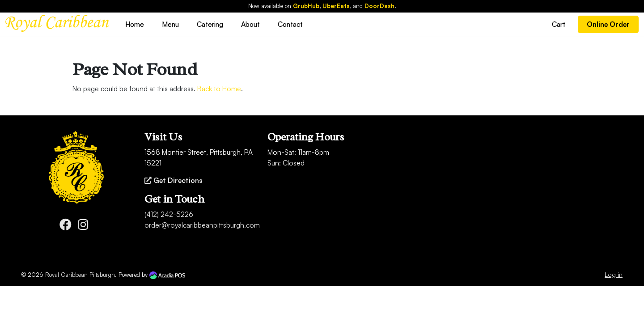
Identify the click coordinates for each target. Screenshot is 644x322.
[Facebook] (66, 226)
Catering (210, 24)
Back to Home (219, 89)
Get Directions (174, 180)
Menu (170, 24)
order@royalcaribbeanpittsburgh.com (202, 225)
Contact (290, 24)
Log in (614, 274)
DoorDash (379, 6)
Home (135, 24)
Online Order (608, 24)
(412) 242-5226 (169, 214)
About (250, 24)
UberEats (336, 6)
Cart (559, 24)
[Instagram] (83, 226)
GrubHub (306, 6)
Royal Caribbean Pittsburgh (80, 275)
